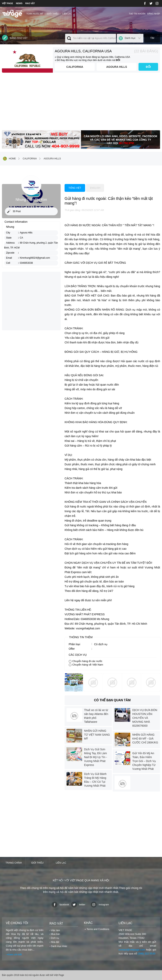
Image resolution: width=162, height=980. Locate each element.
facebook (60, 905)
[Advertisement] (81, 103)
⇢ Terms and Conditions (97, 929)
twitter (78, 905)
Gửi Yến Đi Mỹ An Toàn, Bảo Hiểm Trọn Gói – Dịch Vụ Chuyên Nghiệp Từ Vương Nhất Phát (144, 761)
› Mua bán (55, 934)
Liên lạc (67, 14)
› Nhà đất (54, 942)
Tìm (152, 38)
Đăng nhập (154, 14)
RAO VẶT (30, 3)
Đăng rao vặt (15, 38)
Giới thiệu (53, 14)
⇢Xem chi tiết (14, 955)
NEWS (19, 3)
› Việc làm (55, 930)
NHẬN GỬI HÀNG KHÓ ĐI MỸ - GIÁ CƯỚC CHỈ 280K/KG (145, 739)
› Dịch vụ (54, 938)
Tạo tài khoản (137, 14)
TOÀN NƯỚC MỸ (35, 14)
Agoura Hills (117, 67)
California (75, 67)
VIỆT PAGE (8, 3)
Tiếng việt (75, 188)
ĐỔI (148, 67)
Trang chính (14, 863)
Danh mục (130, 38)
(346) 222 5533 (147, 954)
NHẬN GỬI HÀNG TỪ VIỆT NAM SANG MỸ (97, 735)
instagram (100, 905)
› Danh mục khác (58, 946)
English (95, 188)
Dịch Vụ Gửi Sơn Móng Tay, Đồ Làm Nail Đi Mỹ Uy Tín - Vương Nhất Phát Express (96, 757)
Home (9, 159)
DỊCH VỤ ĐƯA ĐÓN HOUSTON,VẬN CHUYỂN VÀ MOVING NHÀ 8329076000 (145, 718)
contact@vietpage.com (132, 950)
